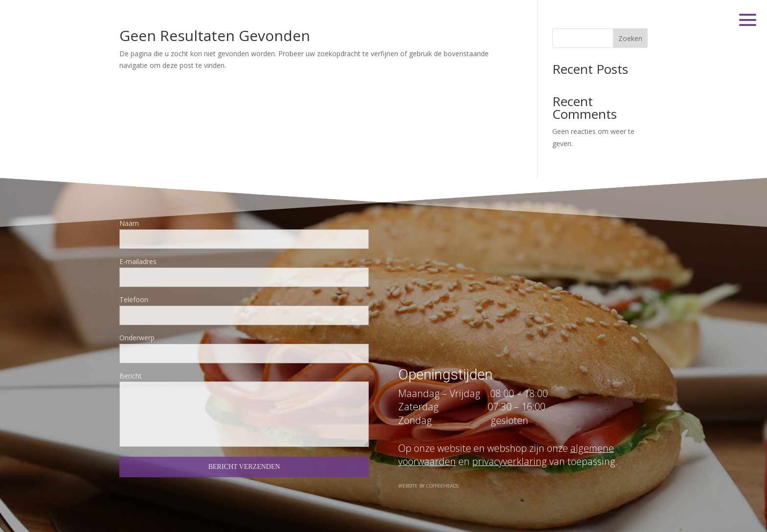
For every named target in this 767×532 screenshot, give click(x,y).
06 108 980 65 (448, 268)
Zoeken (630, 38)
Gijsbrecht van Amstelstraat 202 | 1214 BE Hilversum (529, 232)
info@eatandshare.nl (461, 305)
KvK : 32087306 (450, 342)
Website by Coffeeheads (429, 492)
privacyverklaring (509, 484)
